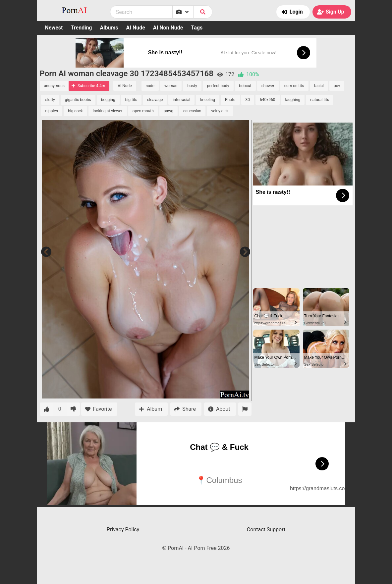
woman (171, 86)
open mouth (143, 111)
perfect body (218, 86)
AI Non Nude (168, 28)
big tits (131, 100)
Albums (109, 28)
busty (192, 86)
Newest (54, 28)
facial (319, 86)
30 (248, 100)
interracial (181, 100)
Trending (81, 28)
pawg (168, 111)
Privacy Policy (123, 530)
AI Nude (136, 28)
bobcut (245, 86)
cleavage (155, 100)
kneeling (208, 100)
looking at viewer (108, 111)
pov (337, 86)
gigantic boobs (78, 100)
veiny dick (220, 111)
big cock (75, 111)
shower (268, 86)
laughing (293, 100)
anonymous (54, 86)
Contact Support (266, 530)
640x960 (267, 100)
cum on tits (294, 86)
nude (150, 86)
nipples (52, 111)
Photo (230, 100)
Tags (197, 28)
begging (108, 100)
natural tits (320, 100)
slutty (50, 100)
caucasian (192, 111)
